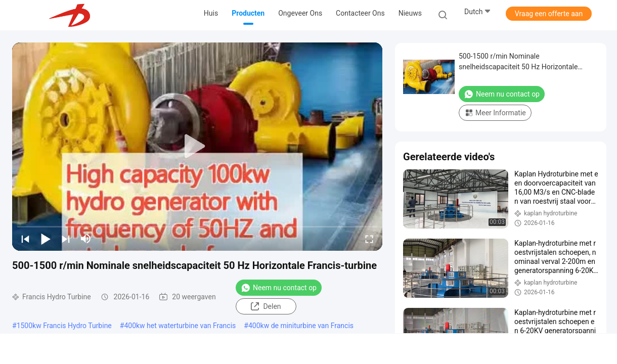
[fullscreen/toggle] (369, 239)
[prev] (25, 239)
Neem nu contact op (279, 288)
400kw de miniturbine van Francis (301, 326)
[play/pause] (46, 239)
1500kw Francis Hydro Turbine (64, 326)
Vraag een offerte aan (549, 14)
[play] (197, 147)
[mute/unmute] (86, 239)
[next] (66, 239)
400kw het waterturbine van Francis (180, 326)
